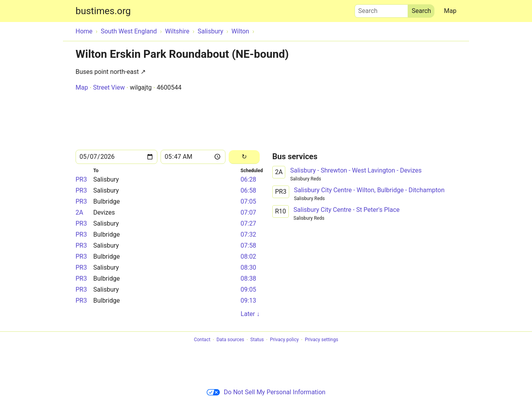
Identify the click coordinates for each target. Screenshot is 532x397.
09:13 (248, 301)
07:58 (248, 245)
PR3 (81, 179)
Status (257, 340)
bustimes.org (103, 11)
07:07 (248, 212)
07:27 (248, 223)
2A (79, 212)
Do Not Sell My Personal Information (266, 392)
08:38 (248, 278)
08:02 (248, 256)
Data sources (230, 340)
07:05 (248, 201)
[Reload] (244, 157)
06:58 (248, 190)
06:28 (248, 179)
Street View (109, 87)
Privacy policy (284, 340)
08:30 (248, 267)
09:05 (248, 289)
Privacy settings (322, 340)
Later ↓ (250, 314)
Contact (202, 340)
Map (450, 11)
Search (381, 9)
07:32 (248, 234)
